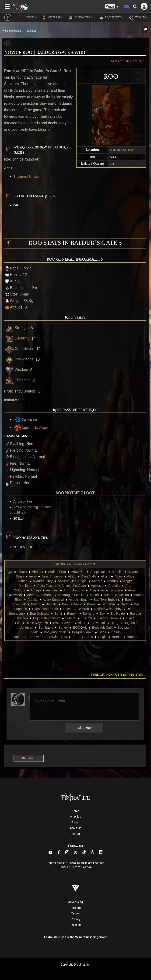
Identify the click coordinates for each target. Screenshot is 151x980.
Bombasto (46, 628)
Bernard (89, 614)
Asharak (46, 595)
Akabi (72, 576)
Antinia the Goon (74, 586)
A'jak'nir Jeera (17, 572)
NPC (25, 71)
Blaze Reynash (37, 623)
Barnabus (109, 604)
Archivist (52, 590)
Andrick (113, 581)
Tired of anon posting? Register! (117, 675)
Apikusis (97, 586)
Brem (76, 637)
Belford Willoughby (108, 609)
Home (75, 811)
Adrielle (117, 572)
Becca (68, 609)
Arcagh (36, 590)
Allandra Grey (43, 581)
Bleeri (82, 623)
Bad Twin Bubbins (107, 600)
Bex (102, 614)
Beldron (83, 609)
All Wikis (75, 817)
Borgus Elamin (83, 632)
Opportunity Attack (31, 428)
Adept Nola (98, 572)
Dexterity (17, 338)
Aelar (33, 576)
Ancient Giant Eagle (72, 581)
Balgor (36, 604)
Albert (105, 576)
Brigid (102, 637)
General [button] (52, 17)
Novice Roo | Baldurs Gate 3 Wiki (45, 53)
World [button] (137, 17)
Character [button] (80, 17)
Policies (76, 925)
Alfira (118, 576)
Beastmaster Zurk (45, 609)
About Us (76, 828)
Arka (93, 590)
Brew (89, 637)
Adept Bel (78, 572)
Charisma (17, 380)
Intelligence (19, 359)
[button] (112, 7)
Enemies (32, 31)
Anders (97, 581)
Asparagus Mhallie (71, 595)
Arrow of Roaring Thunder (32, 507)
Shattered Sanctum (122, 150)
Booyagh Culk (102, 628)
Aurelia (32, 600)
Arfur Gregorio (74, 590)
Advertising (75, 902)
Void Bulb (20, 513)
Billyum (71, 618)
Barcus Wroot (72, 604)
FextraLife (51, 937)
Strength (16, 328)
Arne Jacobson (112, 590)
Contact (76, 834)
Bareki (92, 604)
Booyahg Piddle (55, 632)
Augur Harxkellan (116, 595)
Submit (84, 728)
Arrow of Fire (23, 501)
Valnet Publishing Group (91, 937)
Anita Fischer (47, 586)
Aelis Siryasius (52, 576)
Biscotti (87, 618)
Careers (76, 908)
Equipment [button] (110, 17)
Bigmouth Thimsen (47, 618)
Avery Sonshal (53, 600)
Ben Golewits (40, 614)
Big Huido (118, 614)
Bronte (117, 637)
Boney (63, 628)
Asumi (94, 595)
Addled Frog (57, 572)
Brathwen (35, 637)
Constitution (19, 349)
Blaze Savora (63, 623)
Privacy (76, 919)
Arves (31, 595)
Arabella (114, 586)
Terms (75, 913)
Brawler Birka (57, 637)
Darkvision (25, 420)
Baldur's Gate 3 (48, 71)
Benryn (72, 614)
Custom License (81, 867)
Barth (125, 604)
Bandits (51, 604)
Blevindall (98, 623)
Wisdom (16, 370)
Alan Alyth (88, 576)
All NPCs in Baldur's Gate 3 (75, 564)
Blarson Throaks (109, 618)
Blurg (115, 623)
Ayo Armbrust (79, 600)
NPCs (13, 90)
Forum (75, 822)
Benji (58, 614)
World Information (12, 31)
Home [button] (27, 17)
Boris (102, 632)
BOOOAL (80, 628)
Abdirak (37, 572)
